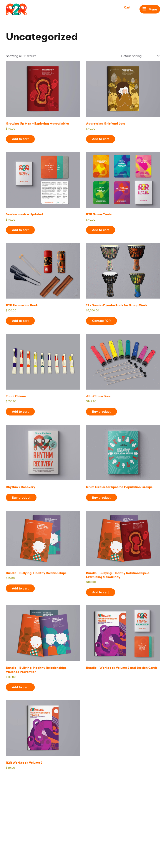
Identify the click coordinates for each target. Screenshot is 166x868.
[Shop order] (140, 56)
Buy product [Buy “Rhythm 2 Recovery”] (21, 497)
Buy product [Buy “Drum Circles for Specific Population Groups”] (101, 497)
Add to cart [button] (20, 139)
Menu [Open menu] (150, 9)
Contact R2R (101, 321)
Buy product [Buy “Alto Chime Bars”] (101, 411)
